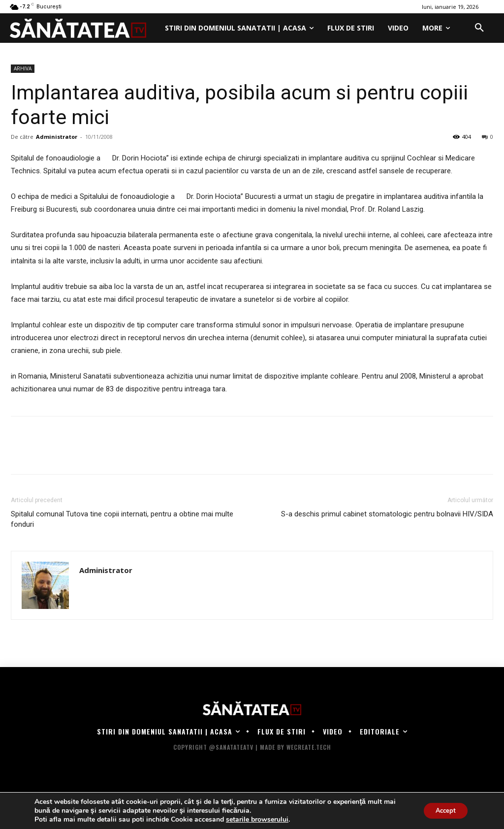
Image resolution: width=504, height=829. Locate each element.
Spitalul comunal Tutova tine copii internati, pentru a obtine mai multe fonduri (122, 519)
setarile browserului (257, 820)
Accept (442, 811)
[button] (479, 28)
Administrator (57, 137)
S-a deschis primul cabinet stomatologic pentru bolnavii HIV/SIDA (387, 514)
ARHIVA (23, 68)
